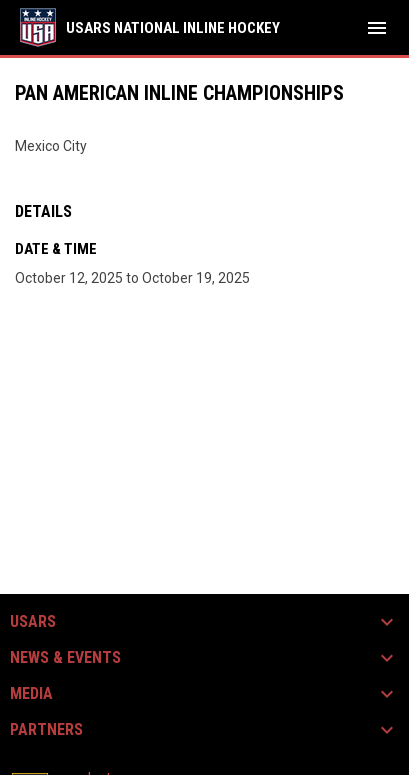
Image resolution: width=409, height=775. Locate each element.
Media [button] (31, 694)
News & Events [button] (65, 658)
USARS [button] (33, 622)
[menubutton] (377, 28)
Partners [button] (46, 730)
